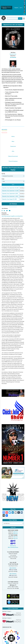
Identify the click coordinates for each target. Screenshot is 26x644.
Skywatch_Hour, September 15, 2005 (10, 191)
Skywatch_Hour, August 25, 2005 (9, 199)
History (13, 136)
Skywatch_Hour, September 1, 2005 (10, 196)
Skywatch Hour (13, 54)
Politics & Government (13, 156)
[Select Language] (24, 14)
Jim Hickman (13, 57)
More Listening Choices (13, 547)
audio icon (15, 532)
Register (16, 8)
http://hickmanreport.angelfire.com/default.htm (12, 216)
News (13, 141)
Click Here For (13, 546)
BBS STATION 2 (13, 574)
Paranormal (13, 146)
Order (3, 179)
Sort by (3, 174)
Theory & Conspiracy (13, 161)
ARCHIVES (4, 130)
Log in (21, 8)
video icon (15, 537)
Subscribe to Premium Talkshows (6, 8)
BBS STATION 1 (13, 568)
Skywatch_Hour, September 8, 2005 (10, 194)
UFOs (13, 151)
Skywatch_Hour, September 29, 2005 (10, 188)
